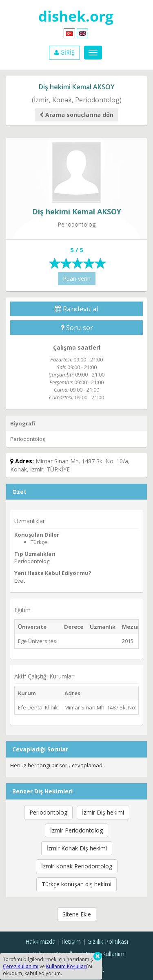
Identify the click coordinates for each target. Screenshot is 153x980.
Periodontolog (48, 812)
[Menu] (93, 53)
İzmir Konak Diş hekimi (77, 848)
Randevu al (77, 309)
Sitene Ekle (77, 914)
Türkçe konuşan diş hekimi (76, 884)
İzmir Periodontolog (76, 830)
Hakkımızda (40, 941)
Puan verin (77, 279)
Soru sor (77, 327)
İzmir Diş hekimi (103, 812)
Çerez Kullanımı (105, 954)
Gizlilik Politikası (108, 941)
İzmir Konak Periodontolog (77, 866)
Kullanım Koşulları (67, 966)
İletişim (71, 941)
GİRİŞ (64, 52)
